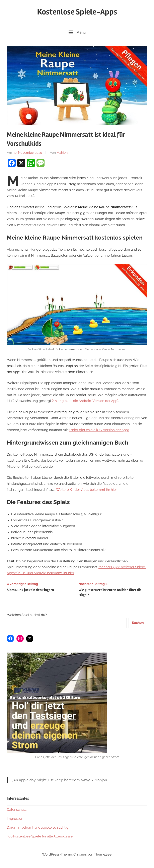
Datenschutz (17, 810)
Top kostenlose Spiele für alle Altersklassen (41, 836)
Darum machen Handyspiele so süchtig (38, 827)
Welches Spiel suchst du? (27, 615)
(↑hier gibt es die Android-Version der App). (85, 401)
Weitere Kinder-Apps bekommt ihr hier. (87, 490)
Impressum (16, 819)
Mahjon (62, 153)
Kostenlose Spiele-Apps (77, 12)
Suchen (138, 623)
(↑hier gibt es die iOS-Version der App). (99, 430)
